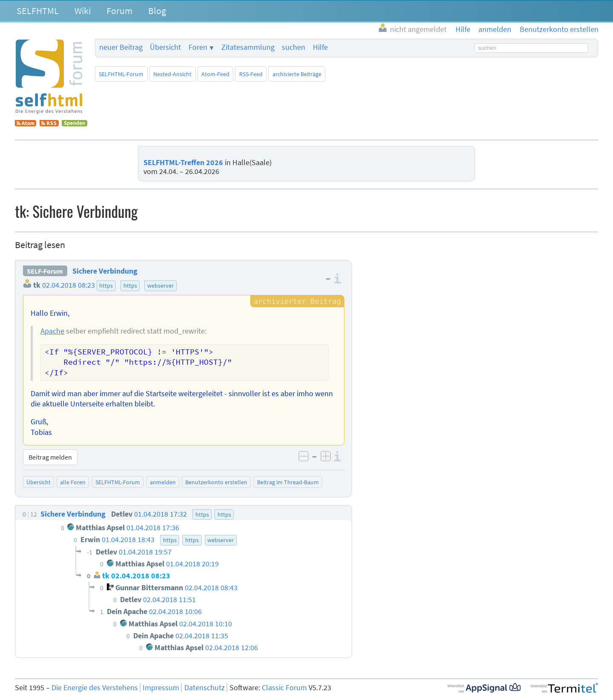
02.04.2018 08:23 (69, 285)
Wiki (83, 11)
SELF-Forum (45, 271)
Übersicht (165, 47)
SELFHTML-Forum (121, 74)
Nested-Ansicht (172, 74)
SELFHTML (38, 11)
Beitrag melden (50, 457)
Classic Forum (284, 688)
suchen (294, 47)
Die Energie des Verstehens (95, 688)
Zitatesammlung (248, 47)
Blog (157, 11)
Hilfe (320, 47)
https (106, 286)
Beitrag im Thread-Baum (288, 482)
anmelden (163, 482)
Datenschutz (205, 688)
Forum (119, 11)
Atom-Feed (215, 74)
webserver (160, 286)
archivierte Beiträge (297, 74)
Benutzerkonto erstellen (216, 482)
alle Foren (73, 482)
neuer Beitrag (121, 47)
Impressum (161, 688)
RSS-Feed (251, 74)
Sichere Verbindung (105, 271)
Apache (52, 331)
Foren (198, 47)
